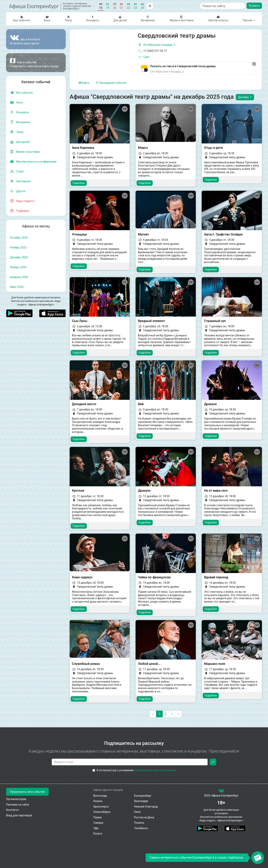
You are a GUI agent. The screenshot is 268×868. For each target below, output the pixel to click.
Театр (68, 19)
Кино (47, 19)
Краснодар (141, 801)
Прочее (249, 20)
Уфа (96, 828)
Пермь (97, 817)
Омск (137, 812)
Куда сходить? (22, 201)
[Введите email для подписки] (130, 762)
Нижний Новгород (146, 807)
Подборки (20, 211)
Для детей (120, 19)
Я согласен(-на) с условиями (134, 770)
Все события (21, 19)
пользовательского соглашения (155, 770)
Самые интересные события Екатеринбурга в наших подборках (196, 857)
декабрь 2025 (19, 257)
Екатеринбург (143, 796)
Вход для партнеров (19, 815)
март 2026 (17, 287)
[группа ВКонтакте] (221, 792)
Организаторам (16, 799)
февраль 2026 (19, 277)
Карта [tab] (84, 83)
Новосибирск (102, 812)
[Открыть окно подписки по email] (258, 858)
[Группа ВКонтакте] (36, 39)
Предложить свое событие (27, 792)
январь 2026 (18, 267)
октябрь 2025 (19, 238)
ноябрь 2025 (18, 247)
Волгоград (100, 796)
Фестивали (20, 181)
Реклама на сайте (18, 805)
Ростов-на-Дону (144, 817)
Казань (98, 801)
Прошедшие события (111, 83)
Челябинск (141, 828)
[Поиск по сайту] (223, 6)
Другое (18, 191)
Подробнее (79, 183)
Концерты (93, 19)
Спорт (17, 171)
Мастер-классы (218, 19)
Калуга (98, 834)
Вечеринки (148, 19)
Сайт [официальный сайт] (144, 57)
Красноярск (101, 807)
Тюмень (139, 823)
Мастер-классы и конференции (33, 162)
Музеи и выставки (181, 19)
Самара (98, 823)
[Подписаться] (213, 762)
